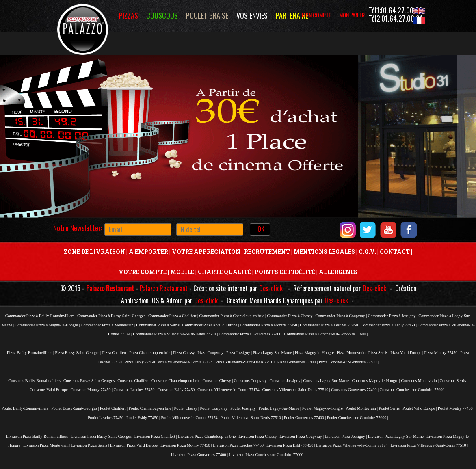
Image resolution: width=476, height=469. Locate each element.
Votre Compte (143, 272)
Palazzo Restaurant (110, 288)
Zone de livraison (94, 252)
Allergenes (338, 272)
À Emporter (148, 252)
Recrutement (267, 252)
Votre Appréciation (206, 252)
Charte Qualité (224, 272)
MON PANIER (352, 15)
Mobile (182, 272)
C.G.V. (367, 252)
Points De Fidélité (285, 272)
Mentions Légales (324, 252)
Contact (395, 252)
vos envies (252, 15)
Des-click (271, 288)
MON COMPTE (316, 15)
